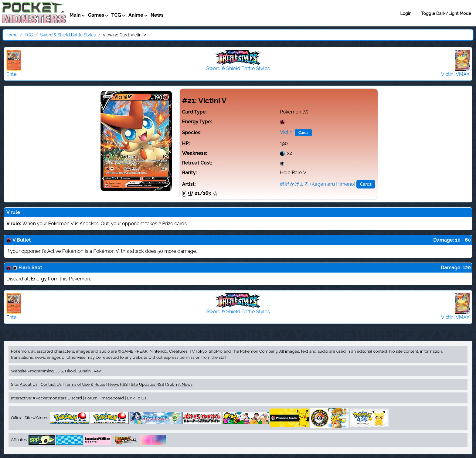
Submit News (180, 384)
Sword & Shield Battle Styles (68, 35)
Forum (91, 398)
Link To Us (137, 398)
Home (12, 35)
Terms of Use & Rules (85, 384)
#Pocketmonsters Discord (57, 398)
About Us (29, 384)
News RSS (118, 384)
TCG (29, 35)
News (157, 15)
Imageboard (112, 398)
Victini (287, 132)
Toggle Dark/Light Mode (446, 13)
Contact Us (51, 384)
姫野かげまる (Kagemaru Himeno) (318, 184)
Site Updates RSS (147, 384)
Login (406, 13)
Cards (303, 133)
